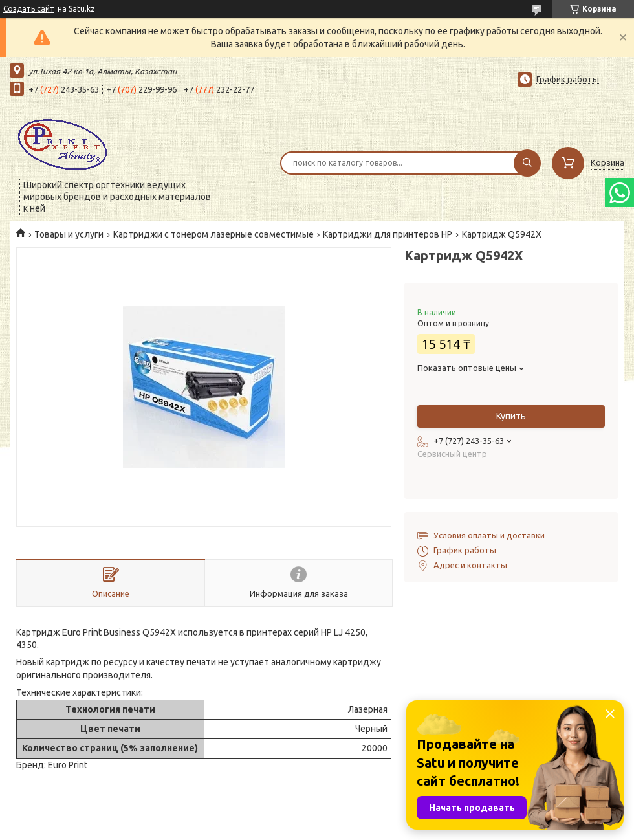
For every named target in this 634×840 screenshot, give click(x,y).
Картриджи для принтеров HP (388, 234)
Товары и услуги (69, 234)
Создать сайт (29, 9)
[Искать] (527, 163)
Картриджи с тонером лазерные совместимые (213, 234)
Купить (511, 416)
